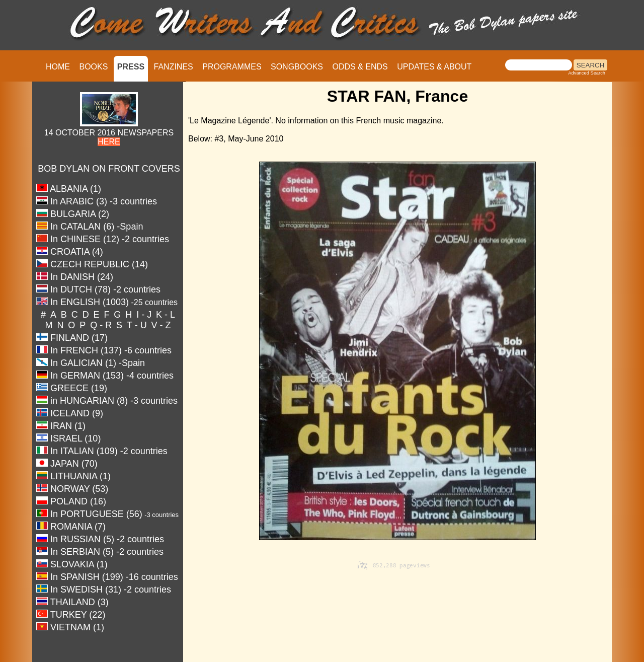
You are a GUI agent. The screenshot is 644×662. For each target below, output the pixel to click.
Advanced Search (587, 73)
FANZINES (174, 67)
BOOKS (93, 67)
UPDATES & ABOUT (434, 67)
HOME (58, 67)
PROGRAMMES (232, 67)
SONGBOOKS (297, 67)
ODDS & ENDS (360, 67)
